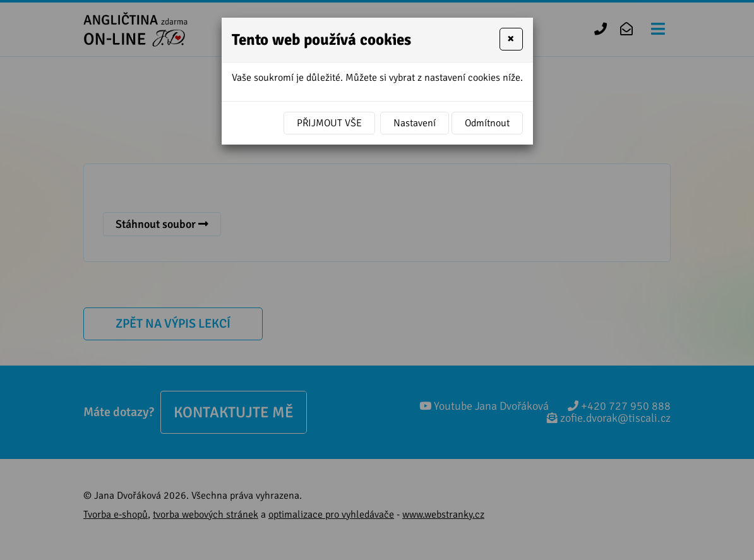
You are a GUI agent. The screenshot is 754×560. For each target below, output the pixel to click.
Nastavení (415, 123)
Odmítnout (487, 123)
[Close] (511, 39)
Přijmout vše (329, 123)
